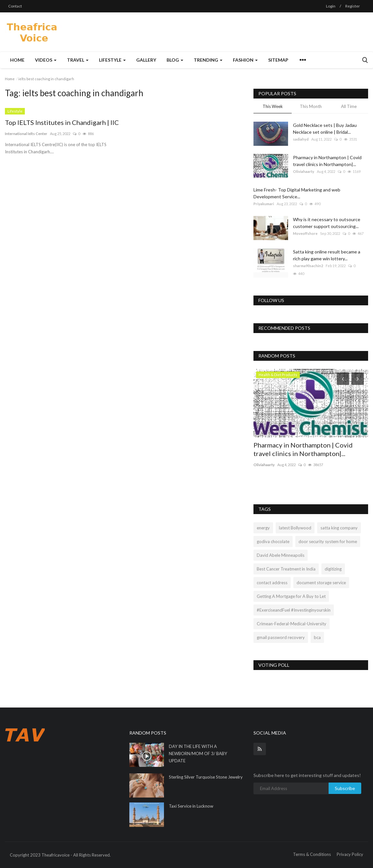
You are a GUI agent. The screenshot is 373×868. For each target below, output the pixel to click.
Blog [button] (175, 60)
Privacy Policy (350, 854)
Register (353, 6)
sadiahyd (301, 139)
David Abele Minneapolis (281, 555)
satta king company (339, 528)
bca (317, 637)
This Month (311, 106)
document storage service (321, 583)
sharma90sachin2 (308, 266)
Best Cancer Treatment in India (286, 569)
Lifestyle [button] (112, 60)
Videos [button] (46, 60)
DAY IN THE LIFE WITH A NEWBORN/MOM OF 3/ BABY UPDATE (198, 754)
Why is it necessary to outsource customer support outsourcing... (327, 223)
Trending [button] (208, 60)
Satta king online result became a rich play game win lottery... (327, 255)
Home (17, 60)
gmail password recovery (281, 637)
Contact (15, 6)
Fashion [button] (245, 60)
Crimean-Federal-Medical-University (292, 624)
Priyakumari (264, 204)
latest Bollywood (295, 528)
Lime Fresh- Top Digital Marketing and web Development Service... (297, 193)
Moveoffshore (305, 233)
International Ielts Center (26, 134)
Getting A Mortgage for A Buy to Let (291, 596)
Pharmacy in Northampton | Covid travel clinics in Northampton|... (327, 161)
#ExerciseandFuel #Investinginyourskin (294, 610)
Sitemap (278, 60)
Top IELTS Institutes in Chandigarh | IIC (62, 122)
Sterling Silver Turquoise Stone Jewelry (206, 777)
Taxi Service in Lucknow (191, 806)
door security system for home (328, 541)
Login (331, 6)
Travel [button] (78, 60)
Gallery (146, 60)
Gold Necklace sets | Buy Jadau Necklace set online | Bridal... (325, 129)
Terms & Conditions (312, 854)
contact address (272, 583)
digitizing (333, 569)
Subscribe (345, 788)
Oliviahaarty (304, 171)
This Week (273, 106)
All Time (349, 106)
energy (263, 528)
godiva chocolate (273, 541)
